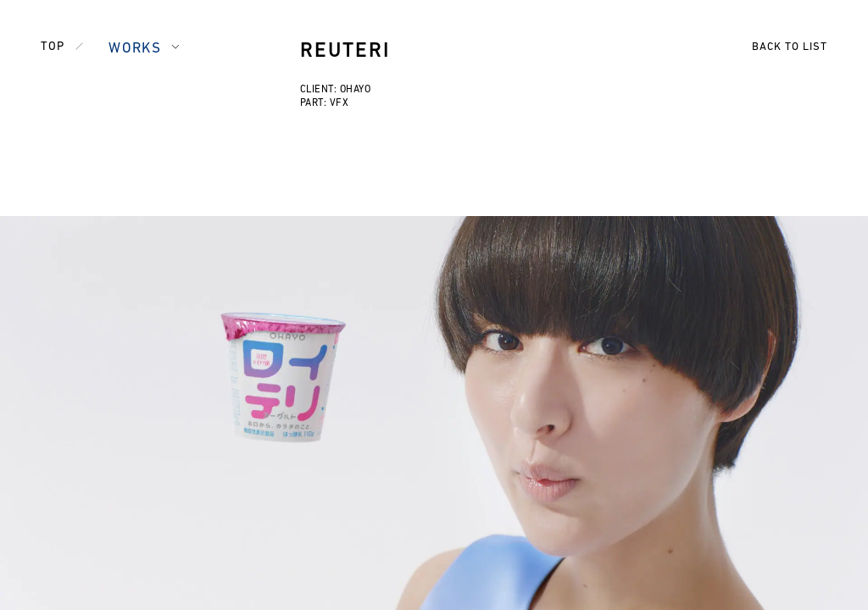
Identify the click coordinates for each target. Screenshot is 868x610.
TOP (53, 47)
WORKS (135, 49)
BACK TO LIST (790, 47)
